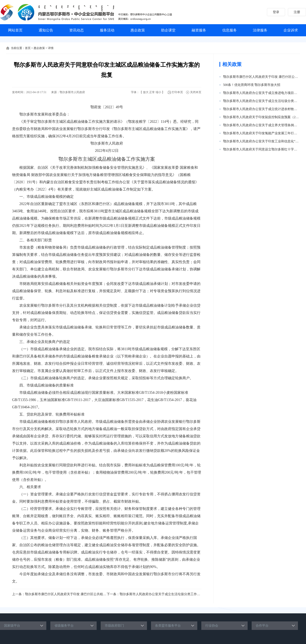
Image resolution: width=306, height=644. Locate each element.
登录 (276, 12)
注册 (297, 12)
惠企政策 (138, 30)
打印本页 (177, 92)
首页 (28, 48)
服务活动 (107, 30)
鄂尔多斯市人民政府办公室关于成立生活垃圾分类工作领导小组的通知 (170, 594)
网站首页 (15, 30)
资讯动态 (76, 30)
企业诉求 (291, 30)
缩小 (158, 92)
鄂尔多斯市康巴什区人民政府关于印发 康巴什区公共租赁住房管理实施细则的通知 (83, 594)
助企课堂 (168, 30)
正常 (152, 92)
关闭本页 (196, 92)
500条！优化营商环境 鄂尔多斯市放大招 (252, 85)
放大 (146, 92)
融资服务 (199, 30)
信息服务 (229, 30)
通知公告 (46, 30)
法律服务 (260, 30)
